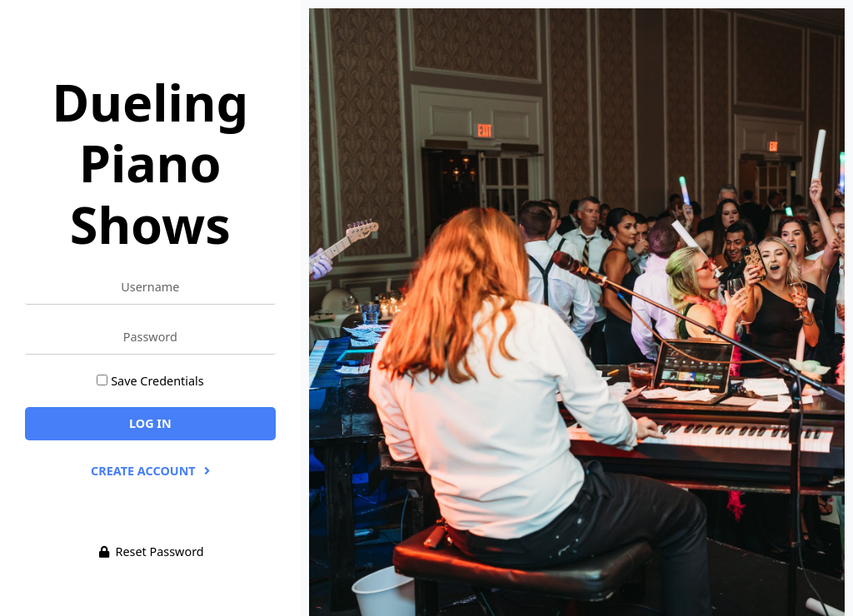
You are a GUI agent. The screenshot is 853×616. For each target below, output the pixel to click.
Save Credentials (157, 381)
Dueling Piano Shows (150, 163)
